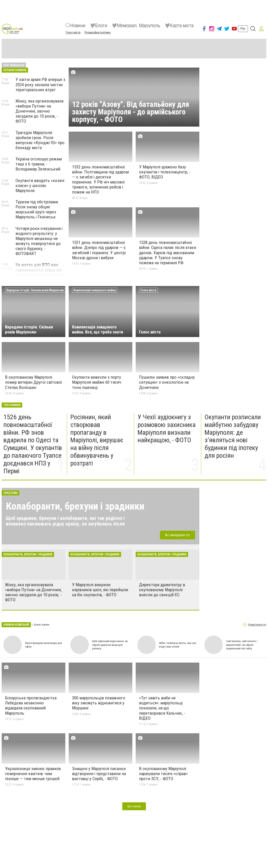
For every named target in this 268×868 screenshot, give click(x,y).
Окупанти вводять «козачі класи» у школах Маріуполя (40, 186)
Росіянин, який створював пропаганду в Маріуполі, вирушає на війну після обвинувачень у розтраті (97, 440)
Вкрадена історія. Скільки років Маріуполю (29, 330)
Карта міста (179, 26)
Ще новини (134, 806)
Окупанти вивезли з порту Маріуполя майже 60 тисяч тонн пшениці (97, 382)
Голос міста (73, 32)
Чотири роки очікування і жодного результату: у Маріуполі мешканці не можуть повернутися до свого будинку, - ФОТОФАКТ (39, 241)
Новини (75, 26)
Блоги (99, 26)
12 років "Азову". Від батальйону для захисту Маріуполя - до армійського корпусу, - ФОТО (131, 112)
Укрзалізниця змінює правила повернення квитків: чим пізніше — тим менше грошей (33, 774)
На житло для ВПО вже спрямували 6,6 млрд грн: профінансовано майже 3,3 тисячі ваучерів (40, 272)
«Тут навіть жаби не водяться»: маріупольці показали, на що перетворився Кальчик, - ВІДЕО (162, 708)
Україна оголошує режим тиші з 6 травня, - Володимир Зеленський (39, 164)
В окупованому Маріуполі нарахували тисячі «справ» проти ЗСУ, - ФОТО (163, 774)
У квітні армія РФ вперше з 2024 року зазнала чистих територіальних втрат (40, 85)
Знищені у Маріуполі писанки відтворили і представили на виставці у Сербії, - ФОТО (99, 774)
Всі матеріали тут (178, 535)
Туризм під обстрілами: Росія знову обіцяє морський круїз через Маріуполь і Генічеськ (37, 209)
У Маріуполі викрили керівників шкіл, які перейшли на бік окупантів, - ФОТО (100, 590)
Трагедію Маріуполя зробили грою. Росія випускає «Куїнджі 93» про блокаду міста (40, 140)
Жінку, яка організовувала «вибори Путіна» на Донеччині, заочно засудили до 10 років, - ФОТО (39, 111)
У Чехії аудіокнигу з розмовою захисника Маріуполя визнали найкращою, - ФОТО (167, 428)
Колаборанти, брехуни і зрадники (75, 506)
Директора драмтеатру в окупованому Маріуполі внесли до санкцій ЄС (162, 590)
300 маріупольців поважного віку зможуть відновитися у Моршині (99, 703)
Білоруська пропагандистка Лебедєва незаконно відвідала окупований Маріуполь (31, 705)
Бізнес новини (41, 625)
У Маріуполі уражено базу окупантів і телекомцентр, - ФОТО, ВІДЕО (165, 172)
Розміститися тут (257, 625)
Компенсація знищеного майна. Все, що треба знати (98, 330)
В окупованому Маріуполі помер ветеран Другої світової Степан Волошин (33, 382)
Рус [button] (243, 29)
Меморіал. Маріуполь (136, 26)
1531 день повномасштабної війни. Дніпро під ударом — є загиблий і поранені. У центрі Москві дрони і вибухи (99, 250)
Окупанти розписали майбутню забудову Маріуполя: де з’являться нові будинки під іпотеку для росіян (233, 436)
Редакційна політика (98, 32)
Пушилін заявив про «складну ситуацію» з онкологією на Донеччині (167, 382)
